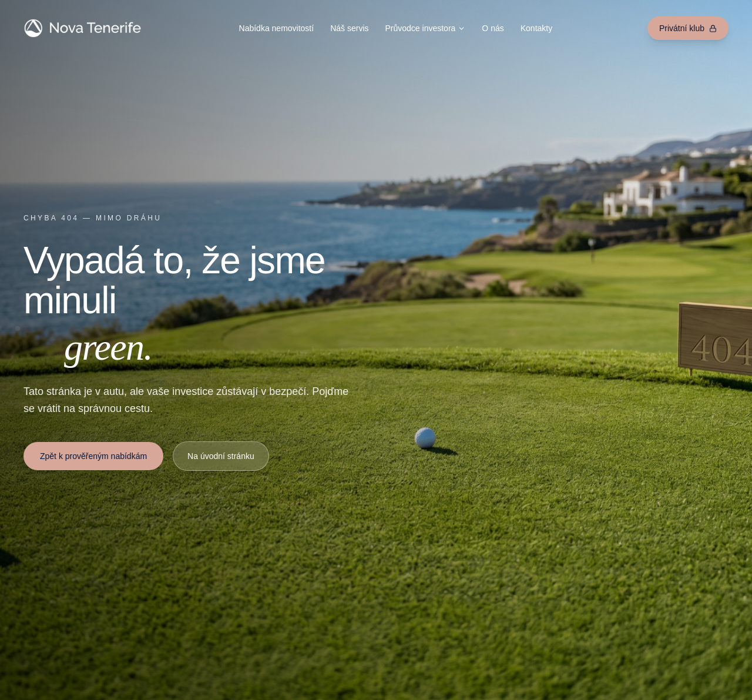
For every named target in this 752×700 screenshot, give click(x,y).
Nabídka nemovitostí (277, 28)
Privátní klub (688, 28)
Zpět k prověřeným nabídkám (93, 456)
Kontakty (536, 28)
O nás (493, 28)
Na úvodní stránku (221, 456)
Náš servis (349, 28)
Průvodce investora (426, 28)
